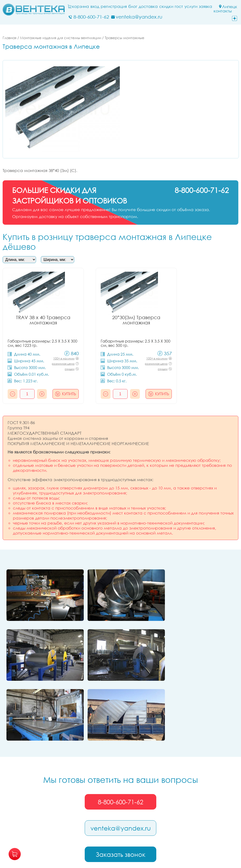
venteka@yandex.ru (121, 763)
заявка (207, 6)
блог (134, 6)
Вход (96, 6)
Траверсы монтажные (125, 38)
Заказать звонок (120, 790)
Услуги (192, 6)
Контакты (224, 11)
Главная (10, 38)
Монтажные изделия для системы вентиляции (61, 38)
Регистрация (115, 6)
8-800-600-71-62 (120, 737)
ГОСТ (180, 6)
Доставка (149, 6)
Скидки (167, 6)
